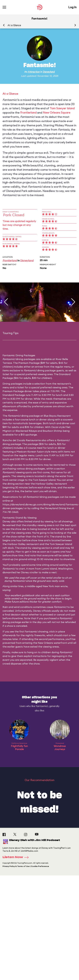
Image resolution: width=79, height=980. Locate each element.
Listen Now (17, 857)
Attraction (34, 72)
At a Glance (14, 25)
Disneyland (49, 72)
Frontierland (28, 113)
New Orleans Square (57, 113)
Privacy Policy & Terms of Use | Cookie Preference (26, 866)
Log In (72, 7)
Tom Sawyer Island (62, 108)
